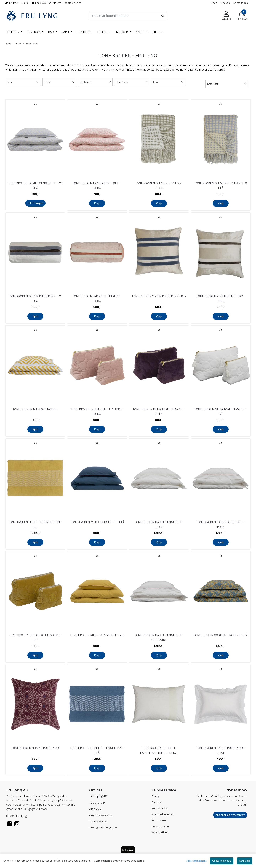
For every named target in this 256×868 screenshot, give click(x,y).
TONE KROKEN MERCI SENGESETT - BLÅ (97, 522)
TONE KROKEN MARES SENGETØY (35, 409)
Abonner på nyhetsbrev (230, 815)
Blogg (214, 3)
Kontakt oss (241, 3)
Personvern (159, 820)
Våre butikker (160, 832)
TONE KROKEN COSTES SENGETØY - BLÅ (221, 635)
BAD (51, 32)
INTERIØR (13, 32)
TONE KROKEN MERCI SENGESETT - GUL (97, 635)
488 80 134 (100, 821)
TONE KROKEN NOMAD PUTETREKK (35, 748)
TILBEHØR (104, 32)
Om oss (225, 3)
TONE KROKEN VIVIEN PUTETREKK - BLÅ (159, 296)
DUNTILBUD (85, 32)
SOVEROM (34, 32)
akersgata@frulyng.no (103, 827)
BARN (66, 32)
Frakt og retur (160, 826)
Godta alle (245, 861)
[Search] (128, 16)
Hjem (8, 44)
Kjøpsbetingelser (162, 814)
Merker (122, 32)
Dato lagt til (213, 84)
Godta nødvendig (222, 861)
